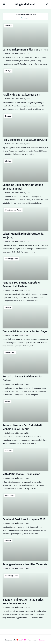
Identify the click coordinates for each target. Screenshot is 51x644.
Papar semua (26, 18)
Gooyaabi (42, 640)
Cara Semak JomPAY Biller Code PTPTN (25, 50)
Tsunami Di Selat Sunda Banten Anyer (25, 331)
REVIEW (8, 402)
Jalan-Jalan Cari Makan (13, 210)
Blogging (8, 116)
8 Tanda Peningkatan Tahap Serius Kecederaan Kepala (23, 602)
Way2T (24, 640)
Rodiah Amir (9, 54)
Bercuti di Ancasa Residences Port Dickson (23, 378)
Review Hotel (10, 353)
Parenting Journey (11, 259)
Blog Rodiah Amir (25, 4)
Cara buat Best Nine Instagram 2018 (24, 519)
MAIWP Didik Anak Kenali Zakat (21, 474)
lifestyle (8, 71)
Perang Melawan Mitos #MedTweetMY (25, 564)
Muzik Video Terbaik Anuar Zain (21, 95)
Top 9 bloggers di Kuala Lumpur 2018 (25, 140)
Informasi (8, 26)
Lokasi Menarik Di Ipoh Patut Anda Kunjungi (23, 236)
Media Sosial (10, 496)
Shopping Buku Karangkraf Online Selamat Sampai (23, 187)
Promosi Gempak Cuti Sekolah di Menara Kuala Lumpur (22, 427)
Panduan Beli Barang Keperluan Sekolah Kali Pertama (21, 284)
